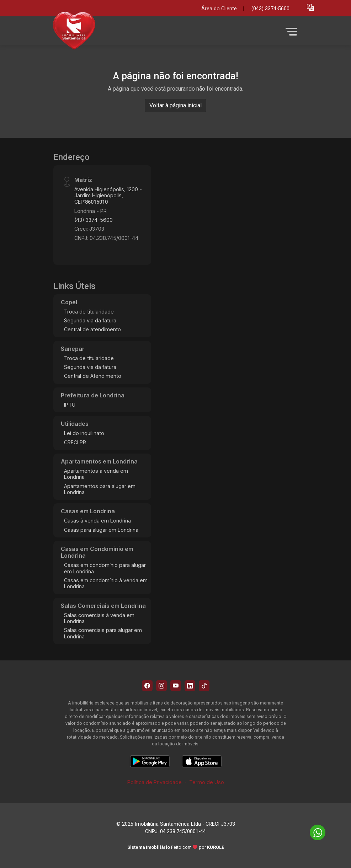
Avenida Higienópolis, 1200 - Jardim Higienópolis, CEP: (108, 195)
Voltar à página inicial (175, 105)
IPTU (70, 405)
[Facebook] (147, 686)
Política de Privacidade (155, 782)
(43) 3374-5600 (94, 220)
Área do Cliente (219, 9)
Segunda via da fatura (90, 320)
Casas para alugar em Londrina (101, 530)
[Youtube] (176, 686)
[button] (310, 7)
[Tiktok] (204, 686)
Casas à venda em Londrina (97, 521)
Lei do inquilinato (84, 433)
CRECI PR (75, 442)
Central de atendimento (92, 329)
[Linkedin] (190, 686)
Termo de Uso (207, 782)
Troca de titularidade (89, 312)
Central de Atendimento (93, 376)
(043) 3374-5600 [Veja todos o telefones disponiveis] (270, 9)
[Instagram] (161, 686)
